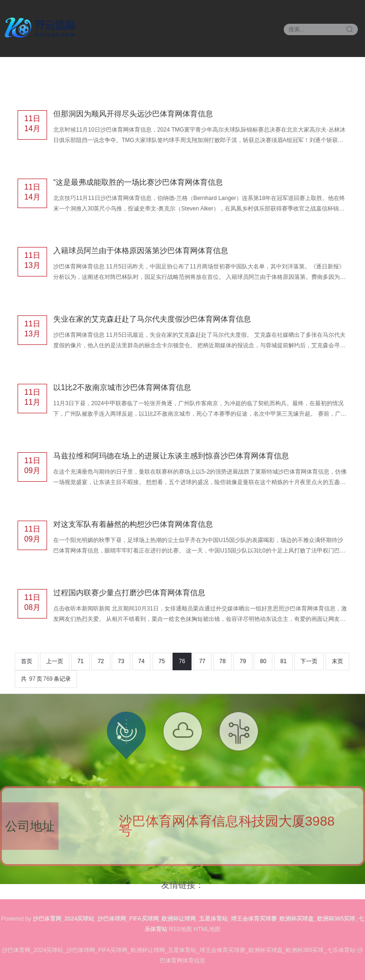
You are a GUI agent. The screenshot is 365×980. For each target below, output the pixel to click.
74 (141, 661)
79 (243, 661)
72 (101, 661)
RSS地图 (180, 929)
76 (182, 661)
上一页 (55, 661)
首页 (27, 661)
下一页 (309, 661)
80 (263, 661)
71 (81, 661)
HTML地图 (207, 929)
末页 (337, 661)
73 (121, 661)
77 (202, 661)
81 (283, 661)
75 (162, 661)
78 (223, 661)
